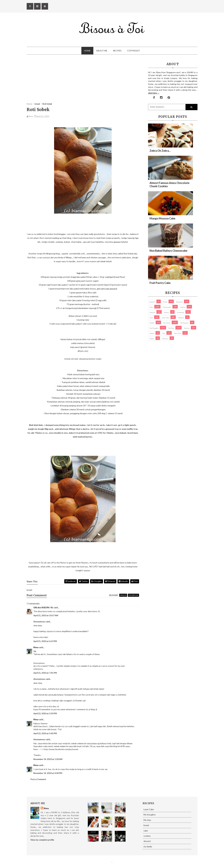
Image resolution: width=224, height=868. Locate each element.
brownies (179, 302)
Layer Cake (166, 318)
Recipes (117, 51)
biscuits (152, 302)
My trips (171, 328)
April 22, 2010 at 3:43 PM (45, 733)
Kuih (151, 318)
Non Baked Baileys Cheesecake (168, 251)
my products (185, 323)
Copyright (134, 51)
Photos (152, 333)
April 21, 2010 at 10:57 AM (46, 615)
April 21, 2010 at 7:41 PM (45, 673)
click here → (154, 93)
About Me (102, 51)
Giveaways (181, 312)
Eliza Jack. (113, 862)
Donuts (167, 312)
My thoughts (154, 328)
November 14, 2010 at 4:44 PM (48, 773)
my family (167, 323)
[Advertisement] (83, 82)
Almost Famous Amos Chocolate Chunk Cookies (169, 185)
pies (164, 333)
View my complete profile (42, 840)
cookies (183, 307)
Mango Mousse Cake (162, 218)
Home (87, 51)
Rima (36, 647)
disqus (123, 595)
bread (165, 302)
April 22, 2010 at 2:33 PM (45, 713)
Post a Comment (38, 779)
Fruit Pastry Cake (160, 283)
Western (165, 339)
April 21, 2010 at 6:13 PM (45, 641)
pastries (187, 328)
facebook (133, 595)
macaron (181, 318)
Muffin (152, 323)
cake (151, 307)
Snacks (152, 339)
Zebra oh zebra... (160, 151)
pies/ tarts (178, 333)
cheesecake (167, 307)
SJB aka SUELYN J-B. (43, 607)
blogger (114, 595)
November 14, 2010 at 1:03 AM (48, 759)
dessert (152, 312)
